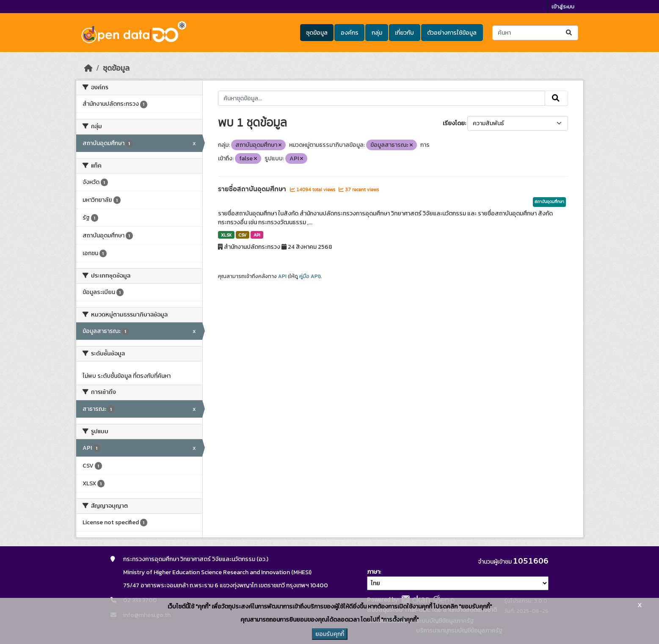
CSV (242, 235)
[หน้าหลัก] (88, 68)
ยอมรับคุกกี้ (330, 634)
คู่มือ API (309, 276)
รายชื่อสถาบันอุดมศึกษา (253, 189)
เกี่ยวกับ (404, 33)
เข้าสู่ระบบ (563, 7)
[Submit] (569, 33)
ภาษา (373, 572)
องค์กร (350, 33)
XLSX (226, 235)
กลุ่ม (377, 33)
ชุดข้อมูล (317, 33)
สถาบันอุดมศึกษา (549, 202)
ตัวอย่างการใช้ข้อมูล (452, 33)
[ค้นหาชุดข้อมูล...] (535, 33)
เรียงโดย (454, 123)
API (257, 235)
